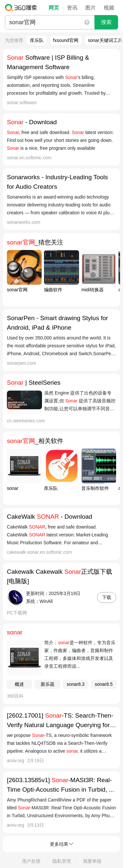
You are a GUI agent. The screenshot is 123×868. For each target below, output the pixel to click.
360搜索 (22, 8)
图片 (91, 8)
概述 (19, 684)
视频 (109, 8)
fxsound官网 (66, 40)
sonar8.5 (104, 684)
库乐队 (37, 40)
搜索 (106, 22)
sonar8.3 (75, 684)
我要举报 (92, 861)
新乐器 (48, 684)
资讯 (72, 8)
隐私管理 (62, 861)
